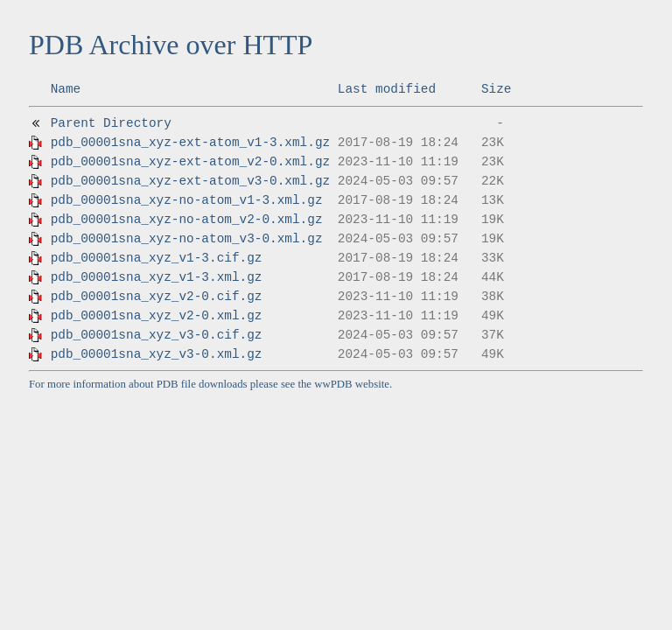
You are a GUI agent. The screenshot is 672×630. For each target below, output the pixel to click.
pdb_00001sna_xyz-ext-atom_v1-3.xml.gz (191, 143)
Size (497, 89)
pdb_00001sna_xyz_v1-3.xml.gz (157, 277)
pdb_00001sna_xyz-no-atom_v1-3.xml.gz (187, 200)
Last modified (387, 89)
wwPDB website (352, 384)
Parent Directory (111, 123)
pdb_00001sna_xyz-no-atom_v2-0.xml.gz (187, 220)
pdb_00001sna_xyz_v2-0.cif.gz (157, 297)
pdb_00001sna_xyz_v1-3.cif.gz (157, 258)
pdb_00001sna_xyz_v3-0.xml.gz (157, 354)
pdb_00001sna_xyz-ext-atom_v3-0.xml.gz (191, 181)
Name (66, 89)
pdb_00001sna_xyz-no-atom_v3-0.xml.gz (187, 239)
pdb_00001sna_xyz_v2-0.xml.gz (157, 316)
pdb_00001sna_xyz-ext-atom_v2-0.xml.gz (191, 162)
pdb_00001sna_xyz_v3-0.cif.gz (157, 335)
